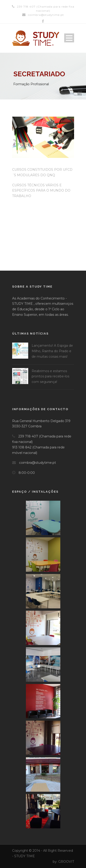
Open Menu (69, 38)
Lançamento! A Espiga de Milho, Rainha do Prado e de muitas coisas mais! (52, 351)
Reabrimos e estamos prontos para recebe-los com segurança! (50, 376)
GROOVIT (66, 862)
